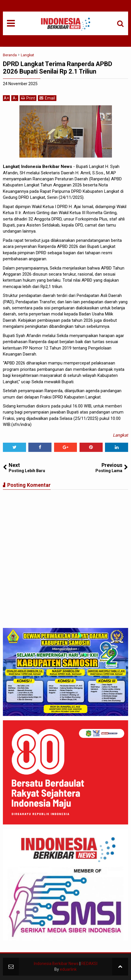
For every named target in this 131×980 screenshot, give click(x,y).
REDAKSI (89, 964)
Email (47, 98)
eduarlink (68, 969)
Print (28, 98)
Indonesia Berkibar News (56, 964)
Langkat (120, 435)
